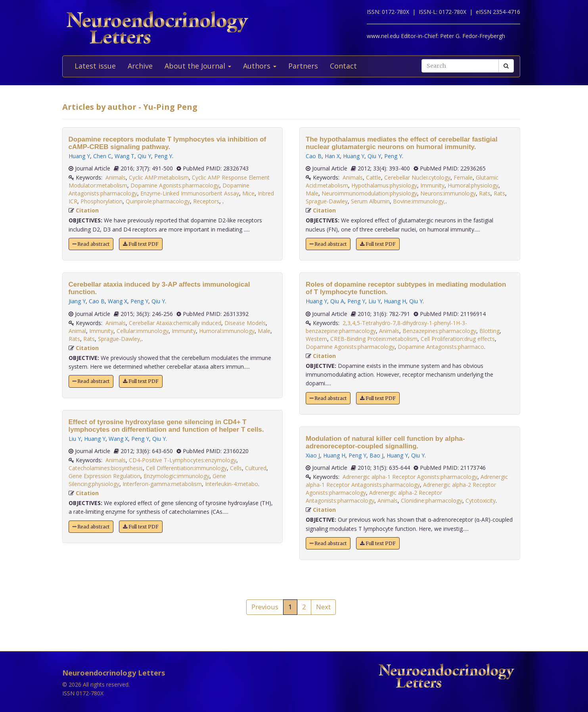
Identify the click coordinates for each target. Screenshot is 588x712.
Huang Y (79, 156)
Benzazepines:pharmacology (439, 331)
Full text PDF (141, 244)
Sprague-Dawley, (120, 339)
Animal (77, 331)
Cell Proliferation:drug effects (458, 339)
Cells (236, 468)
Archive (140, 66)
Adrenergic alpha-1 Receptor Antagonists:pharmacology (407, 481)
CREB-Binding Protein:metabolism (374, 339)
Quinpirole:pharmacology (158, 201)
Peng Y (163, 156)
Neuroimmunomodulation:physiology (369, 193)
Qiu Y (144, 156)
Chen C (102, 156)
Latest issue (95, 66)
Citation (87, 210)
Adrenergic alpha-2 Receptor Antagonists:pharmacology (374, 497)
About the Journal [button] (198, 66)
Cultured (256, 468)
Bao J (376, 455)
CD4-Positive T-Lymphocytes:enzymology (183, 460)
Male (264, 331)
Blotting (489, 331)
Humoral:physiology (473, 185)
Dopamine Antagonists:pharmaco (441, 347)
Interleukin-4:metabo (232, 484)
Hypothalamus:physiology (384, 185)
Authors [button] (260, 66)
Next (323, 607)
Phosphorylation (102, 201)
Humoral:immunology (227, 331)
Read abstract (91, 244)
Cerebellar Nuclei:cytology (417, 177)
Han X (332, 156)
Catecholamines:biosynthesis (106, 468)
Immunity (101, 331)
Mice (248, 193)
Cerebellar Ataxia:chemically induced (175, 323)
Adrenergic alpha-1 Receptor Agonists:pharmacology (410, 477)
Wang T (124, 156)
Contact (343, 66)
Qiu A (337, 301)
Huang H (395, 301)
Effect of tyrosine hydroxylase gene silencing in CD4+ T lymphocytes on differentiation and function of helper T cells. (166, 426)
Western (316, 339)
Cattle (373, 177)
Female (463, 177)
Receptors (206, 201)
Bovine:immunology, (419, 201)
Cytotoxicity (481, 501)
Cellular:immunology (143, 331)
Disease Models (245, 323)
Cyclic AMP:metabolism (159, 177)
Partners (303, 66)
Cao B (97, 301)
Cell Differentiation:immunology (186, 468)
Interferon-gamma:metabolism (162, 484)
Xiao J (313, 455)
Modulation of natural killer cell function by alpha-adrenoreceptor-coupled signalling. (385, 442)
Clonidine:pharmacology (432, 501)
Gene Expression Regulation (104, 476)
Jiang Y (77, 301)
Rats (74, 339)
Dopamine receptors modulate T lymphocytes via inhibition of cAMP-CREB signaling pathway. (168, 143)
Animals (116, 177)
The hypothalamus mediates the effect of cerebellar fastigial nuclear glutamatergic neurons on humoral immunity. (402, 143)
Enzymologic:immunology (176, 476)
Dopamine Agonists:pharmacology (175, 185)
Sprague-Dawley (327, 201)
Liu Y (75, 439)
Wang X (118, 301)
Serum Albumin (370, 201)
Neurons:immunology (448, 193)
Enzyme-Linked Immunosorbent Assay (190, 193)
